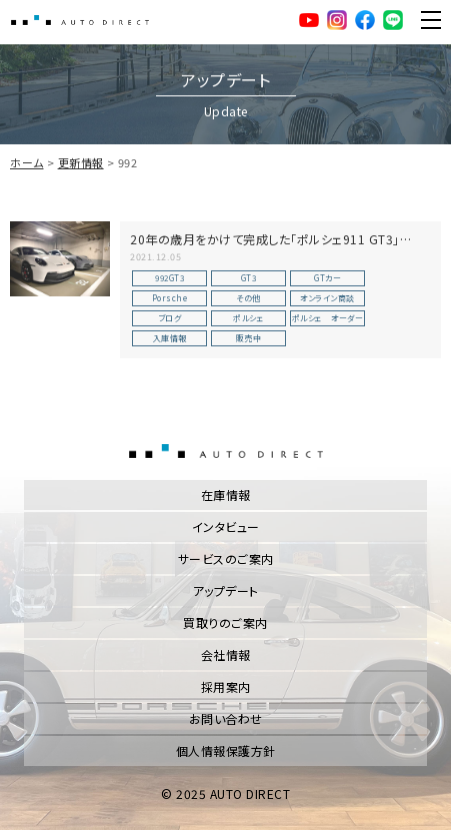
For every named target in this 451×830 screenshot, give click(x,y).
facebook (365, 20)
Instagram (337, 20)
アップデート (226, 590)
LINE (393, 20)
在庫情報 (226, 494)
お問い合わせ (226, 718)
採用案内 (226, 686)
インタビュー (226, 526)
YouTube (309, 20)
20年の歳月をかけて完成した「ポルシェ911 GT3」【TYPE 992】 (265, 249)
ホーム (27, 164)
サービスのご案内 (226, 558)
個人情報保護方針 (226, 750)
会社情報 (226, 654)
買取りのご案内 (225, 622)
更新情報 (81, 164)
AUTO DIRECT (80, 20)
